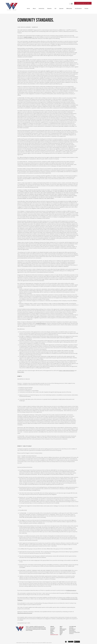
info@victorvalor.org (41, 323)
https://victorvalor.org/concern (25, 613)
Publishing (52, 631)
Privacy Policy (21, 372)
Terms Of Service (72, 631)
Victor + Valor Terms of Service (67, 371)
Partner (61, 631)
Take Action (71, 628)
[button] (71, 4)
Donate (61, 632)
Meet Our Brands (63, 629)
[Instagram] (66, 642)
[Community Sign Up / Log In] (83, 3)
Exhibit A (26, 37)
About (61, 628)
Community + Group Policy (74, 632)
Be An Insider (62, 630)
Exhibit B (30, 37)
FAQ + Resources (72, 629)
